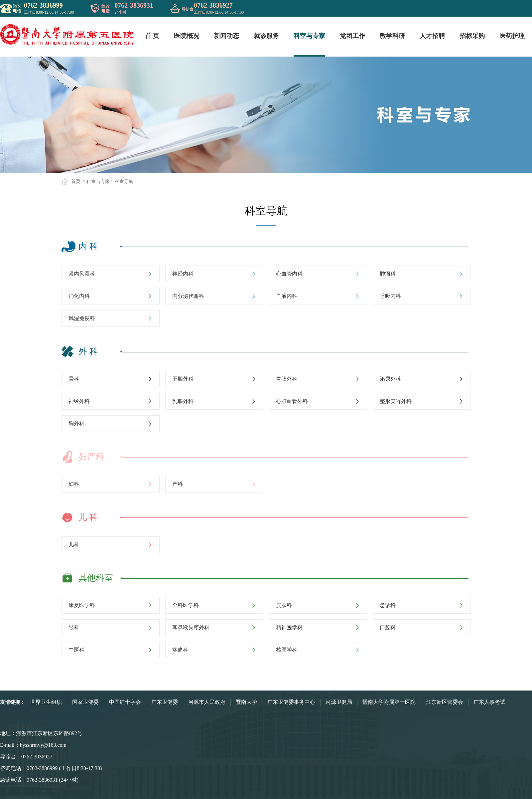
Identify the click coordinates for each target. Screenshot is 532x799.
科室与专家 (309, 36)
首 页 (152, 36)
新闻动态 (226, 36)
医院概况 (187, 36)
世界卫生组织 (46, 702)
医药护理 (512, 36)
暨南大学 (246, 702)
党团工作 (352, 36)
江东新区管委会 (445, 702)
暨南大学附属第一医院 (389, 702)
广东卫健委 (165, 702)
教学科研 (392, 36)
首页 (71, 182)
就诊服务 (266, 36)
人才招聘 (432, 36)
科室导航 (124, 182)
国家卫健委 (85, 702)
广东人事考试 (489, 702)
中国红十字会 (125, 702)
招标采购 (472, 36)
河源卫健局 (339, 702)
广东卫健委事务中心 (291, 702)
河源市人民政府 (207, 702)
